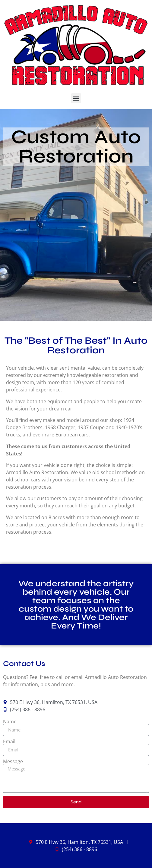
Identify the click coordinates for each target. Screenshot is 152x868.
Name (10, 722)
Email (9, 741)
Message (13, 761)
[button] (76, 98)
